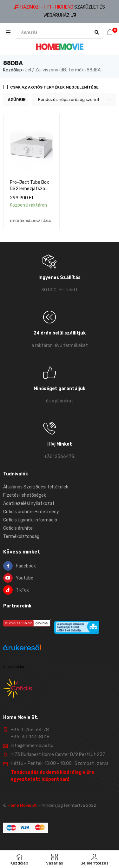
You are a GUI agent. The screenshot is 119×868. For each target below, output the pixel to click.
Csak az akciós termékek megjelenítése (54, 87)
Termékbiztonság (21, 537)
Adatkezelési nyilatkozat (29, 504)
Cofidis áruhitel (18, 528)
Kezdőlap (13, 70)
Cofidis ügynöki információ (30, 520)
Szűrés (16, 100)
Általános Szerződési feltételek (36, 487)
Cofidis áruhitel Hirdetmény (31, 512)
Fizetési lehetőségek (25, 495)
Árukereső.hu (13, 667)
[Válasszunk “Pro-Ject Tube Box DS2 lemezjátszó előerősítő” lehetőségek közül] (30, 221)
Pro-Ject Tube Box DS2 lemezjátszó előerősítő (30, 189)
